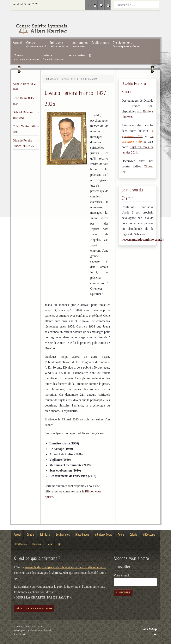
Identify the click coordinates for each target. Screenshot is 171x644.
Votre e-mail (121, 567)
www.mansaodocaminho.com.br (143, 231)
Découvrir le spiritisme (34, 600)
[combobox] (136, 5)
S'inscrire (123, 584)
